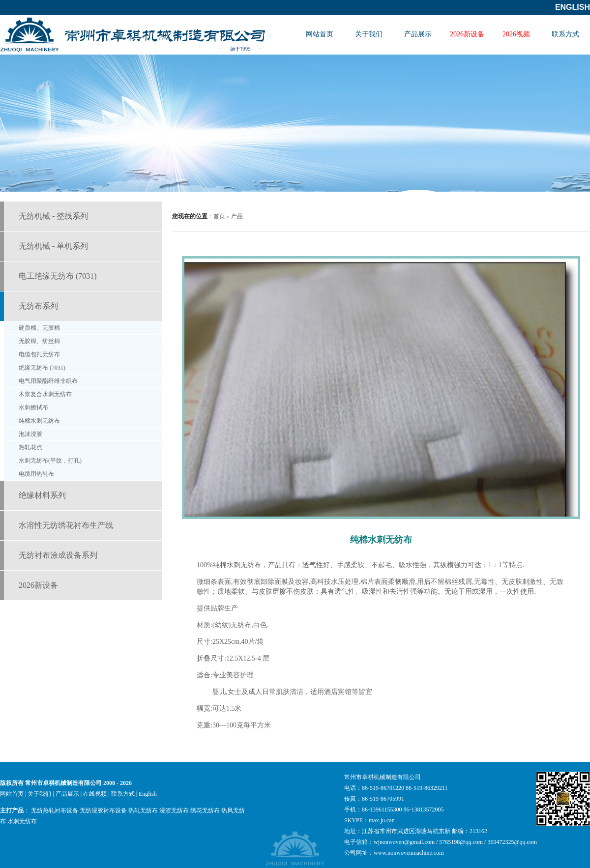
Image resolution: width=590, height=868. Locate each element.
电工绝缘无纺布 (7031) (58, 276)
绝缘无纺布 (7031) (42, 368)
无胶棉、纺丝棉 (39, 341)
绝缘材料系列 (42, 495)
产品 (237, 216)
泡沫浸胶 (30, 434)
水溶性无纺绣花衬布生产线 (66, 525)
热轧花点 (30, 447)
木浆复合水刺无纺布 (45, 394)
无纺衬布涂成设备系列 (58, 555)
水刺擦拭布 (33, 407)
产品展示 (418, 34)
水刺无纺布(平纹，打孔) (50, 461)
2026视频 (516, 34)
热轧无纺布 (143, 810)
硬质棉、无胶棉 (39, 328)
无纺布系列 (38, 306)
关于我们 (369, 34)
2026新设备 (467, 34)
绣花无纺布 (205, 810)
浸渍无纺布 (174, 810)
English (573, 7)
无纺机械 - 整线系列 (53, 216)
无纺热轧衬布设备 (55, 810)
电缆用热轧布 (36, 474)
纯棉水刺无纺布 (39, 421)
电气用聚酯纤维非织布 (48, 381)
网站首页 (320, 34)
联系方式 (565, 34)
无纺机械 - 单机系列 (53, 246)
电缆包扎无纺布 (39, 354)
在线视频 (95, 794)
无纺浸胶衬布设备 (103, 810)
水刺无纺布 (22, 821)
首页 (219, 216)
